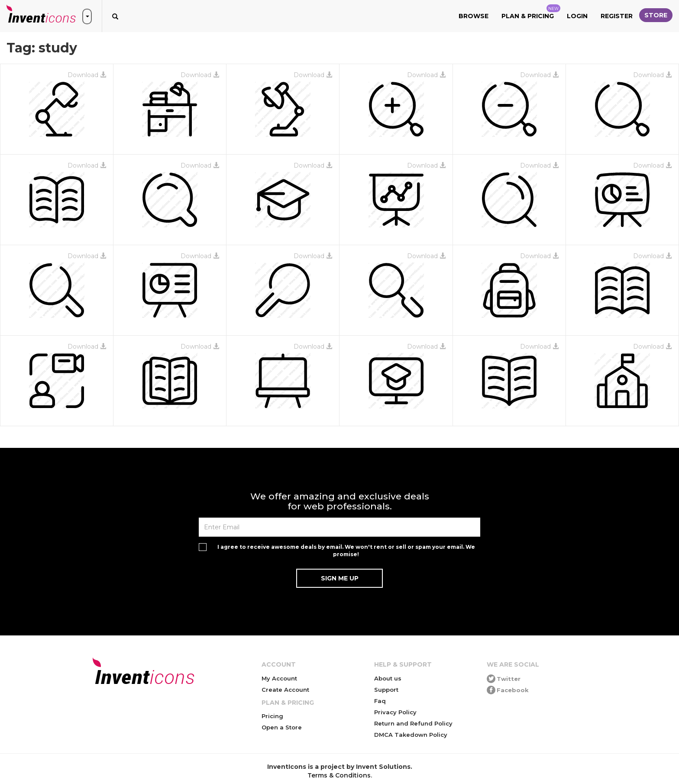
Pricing (272, 716)
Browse (474, 16)
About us (388, 678)
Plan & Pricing (531, 12)
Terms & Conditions (339, 775)
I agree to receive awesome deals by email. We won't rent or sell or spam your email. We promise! (346, 551)
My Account (279, 678)
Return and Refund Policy (413, 723)
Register (617, 16)
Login (577, 16)
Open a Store (282, 727)
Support (386, 690)
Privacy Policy (395, 712)
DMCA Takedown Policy (411, 735)
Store (656, 15)
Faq (380, 701)
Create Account (285, 690)
